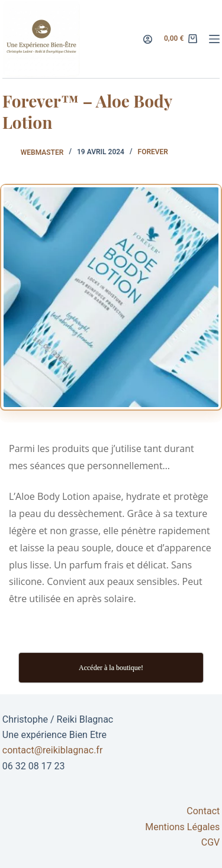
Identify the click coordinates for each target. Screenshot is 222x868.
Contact (203, 811)
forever (153, 152)
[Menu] (214, 39)
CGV (211, 842)
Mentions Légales (182, 827)
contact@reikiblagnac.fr (53, 750)
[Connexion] (148, 39)
